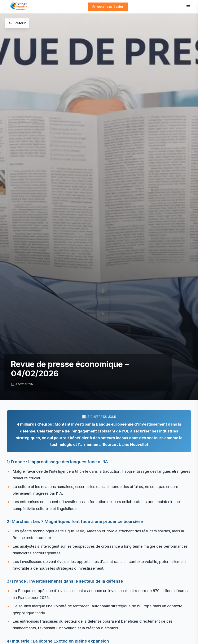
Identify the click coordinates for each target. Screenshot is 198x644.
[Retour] (17, 23)
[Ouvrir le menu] (188, 7)
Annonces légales (108, 7)
